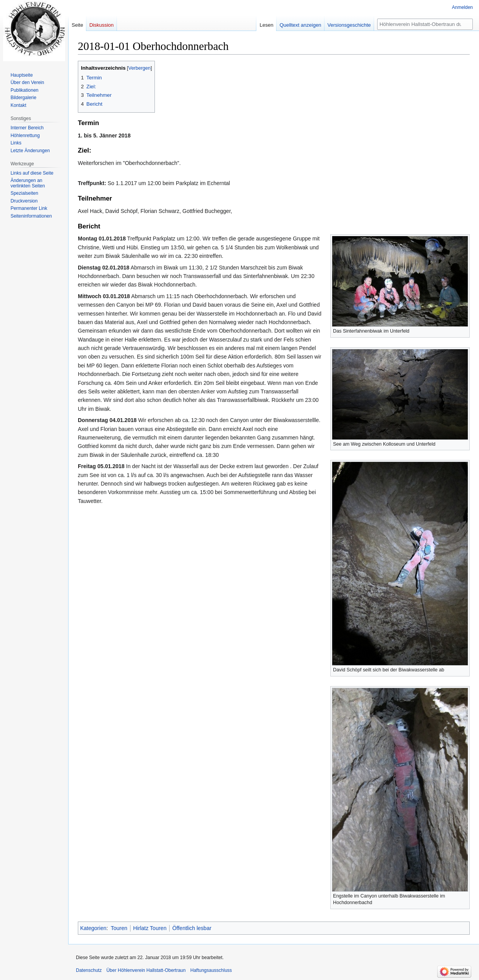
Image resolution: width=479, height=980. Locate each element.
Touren (119, 928)
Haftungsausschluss (211, 970)
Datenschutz (89, 970)
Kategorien (93, 928)
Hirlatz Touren (150, 928)
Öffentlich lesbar (192, 928)
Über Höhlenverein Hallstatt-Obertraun (146, 970)
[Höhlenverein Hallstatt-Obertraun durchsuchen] (425, 24)
